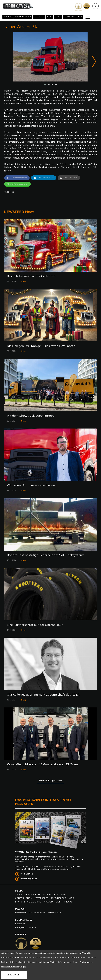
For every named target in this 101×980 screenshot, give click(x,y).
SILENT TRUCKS (64, 902)
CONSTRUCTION (73, 17)
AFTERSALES (41, 898)
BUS (49, 17)
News (24, 282)
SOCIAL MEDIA (23, 920)
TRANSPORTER (23, 17)
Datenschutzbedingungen (14, 967)
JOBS (71, 898)
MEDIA (19, 891)
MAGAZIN (49, 902)
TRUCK (8, 17)
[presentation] (94, 62)
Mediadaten (27, 874)
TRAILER (39, 17)
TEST (58, 17)
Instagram (20, 927)
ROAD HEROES (58, 898)
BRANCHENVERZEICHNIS (28, 902)
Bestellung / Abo (29, 879)
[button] (45, 85)
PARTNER (21, 935)
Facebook (20, 924)
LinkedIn (32, 927)
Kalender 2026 (55, 913)
